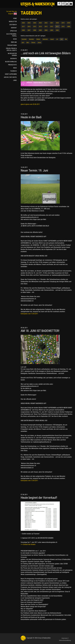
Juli (57, 39)
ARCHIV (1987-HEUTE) (10, 77)
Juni (62, 39)
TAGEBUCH (13, 71)
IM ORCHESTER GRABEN (12, 54)
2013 (46, 26)
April (23, 43)
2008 (23, 30)
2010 (63, 26)
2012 (52, 26)
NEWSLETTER (13, 22)
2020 (57, 23)
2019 (63, 23)
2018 (69, 23)
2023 (40, 23)
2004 (46, 30)
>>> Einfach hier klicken (28, 544)
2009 (69, 26)
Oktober (38, 39)
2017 (23, 26)
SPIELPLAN (13, 31)
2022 (46, 23)
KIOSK (15, 39)
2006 (35, 30)
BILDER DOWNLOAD (11, 62)
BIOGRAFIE (14, 59)
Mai (66, 39)
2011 (57, 26)
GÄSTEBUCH (13, 25)
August (52, 39)
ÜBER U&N (14, 42)
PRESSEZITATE (12, 65)
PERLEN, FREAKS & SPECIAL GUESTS (11, 49)
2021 (52, 23)
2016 (29, 26)
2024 (35, 23)
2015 (35, 26)
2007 (29, 30)
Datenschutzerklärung (65, 640)
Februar (33, 43)
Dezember (24, 39)
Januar (39, 43)
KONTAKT (14, 28)
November (31, 39)
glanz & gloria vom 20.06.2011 (30, 104)
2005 (40, 30)
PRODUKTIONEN (12, 45)
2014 (40, 26)
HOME (15, 18)
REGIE (15, 68)
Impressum (65, 638)
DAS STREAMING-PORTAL (12, 35)
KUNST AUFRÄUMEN (11, 74)
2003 (52, 30)
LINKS (15, 80)
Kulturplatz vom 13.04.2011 (29, 314)
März (28, 43)
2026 (23, 23)
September (45, 39)
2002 (57, 30)
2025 (29, 23)
